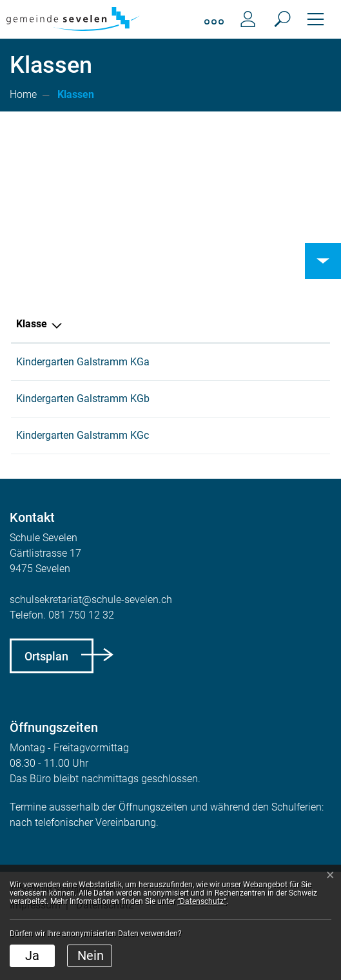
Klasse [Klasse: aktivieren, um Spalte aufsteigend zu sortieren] (32, 324)
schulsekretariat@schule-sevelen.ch (91, 646)
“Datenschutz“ (202, 901)
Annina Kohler (161, 362)
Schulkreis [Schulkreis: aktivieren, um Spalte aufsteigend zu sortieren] (257, 324)
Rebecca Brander (168, 414)
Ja (32, 956)
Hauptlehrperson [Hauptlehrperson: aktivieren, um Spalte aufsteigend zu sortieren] (169, 324)
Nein (91, 956)
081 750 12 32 (81, 661)
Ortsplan (46, 703)
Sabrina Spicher (166, 466)
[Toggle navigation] (316, 19)
